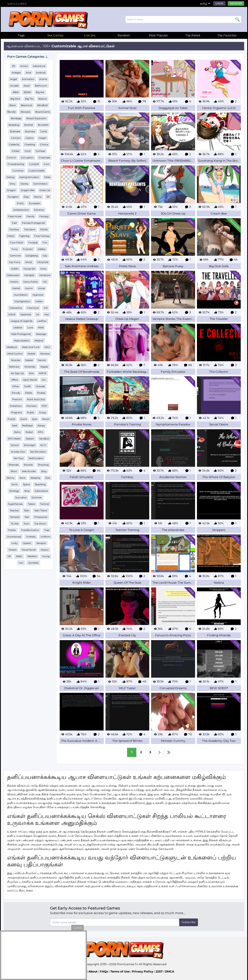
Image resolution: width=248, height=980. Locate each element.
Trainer (12, 530)
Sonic (15, 484)
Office (15, 380)
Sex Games (55, 35)
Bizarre (43, 99)
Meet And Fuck (31, 347)
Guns (43, 269)
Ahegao (16, 73)
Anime (43, 79)
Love (30, 327)
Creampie (44, 158)
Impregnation (22, 301)
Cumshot (18, 171)
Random (124, 35)
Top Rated (193, 35)
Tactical (44, 504)
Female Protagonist (34, 223)
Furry (15, 249)
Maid (41, 327)
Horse (41, 288)
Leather (42, 321)
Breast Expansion (36, 118)
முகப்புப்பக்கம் (17, 3)
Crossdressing (16, 164)
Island (12, 314)
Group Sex (29, 269)
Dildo (47, 177)
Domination (40, 184)
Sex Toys (19, 458)
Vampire (41, 543)
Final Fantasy (42, 236)
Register (236, 3)
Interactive (16, 308)
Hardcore (45, 275)
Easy (26, 197)
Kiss (47, 314)
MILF (47, 347)
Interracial (33, 308)
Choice (44, 144)
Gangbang (32, 256)
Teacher (14, 510)
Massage (41, 334)
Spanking (40, 484)
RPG (41, 432)
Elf (48, 197)
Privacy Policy (143, 971)
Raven (46, 419)
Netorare (14, 367)
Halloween (13, 275)
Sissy (44, 471)
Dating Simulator (29, 177)
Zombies (33, 563)
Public (31, 412)
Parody (16, 393)
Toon (26, 524)
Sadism (30, 439)
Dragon (11, 190)
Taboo (31, 504)
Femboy (14, 229)
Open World (30, 380)
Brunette (43, 125)
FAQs (104, 971)
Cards (44, 131)
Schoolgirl (29, 445)
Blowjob (25, 112)
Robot (29, 432)
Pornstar (32, 406)
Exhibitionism (21, 210)
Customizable (36, 171)
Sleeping (35, 478)
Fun (45, 243)
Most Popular (158, 35)
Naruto (42, 360)
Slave (22, 478)
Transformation (30, 530)
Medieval (12, 347)
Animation (28, 79)
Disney (24, 184)
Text (27, 517)
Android (41, 73)
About (93, 971)
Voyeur (45, 550)
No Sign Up (17, 373)
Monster (45, 354)
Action (24, 66)
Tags (21, 35)
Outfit (27, 386)
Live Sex (90, 35)
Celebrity (14, 144)
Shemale (14, 465)
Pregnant (16, 412)
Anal (28, 73)
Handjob (29, 275)
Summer (37, 497)
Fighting (24, 236)
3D (14, 66)
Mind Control (15, 354)
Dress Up (45, 190)
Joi (38, 314)
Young (46, 556)
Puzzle (11, 419)
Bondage (16, 118)
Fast (14, 223)
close (77, 928)
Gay (45, 256)
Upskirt (27, 543)
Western (32, 556)
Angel (14, 79)
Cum (47, 164)
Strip (27, 491)
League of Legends (22, 321)
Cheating (30, 144)
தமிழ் (204, 3)
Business (30, 131)
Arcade (14, 86)
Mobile (31, 354)
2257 (159, 971)
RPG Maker (14, 439)
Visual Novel (29, 550)
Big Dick (15, 99)
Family (31, 216)
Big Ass (40, 92)
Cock (28, 151)
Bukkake (15, 131)
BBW (16, 92)
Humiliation (21, 295)
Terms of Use (120, 971)
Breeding (14, 125)
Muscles (16, 360)
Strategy (14, 491)
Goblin (15, 269)
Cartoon (16, 138)
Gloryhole (43, 262)
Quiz (35, 419)
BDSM (27, 92)
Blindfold (42, 105)
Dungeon (13, 197)
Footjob (33, 243)
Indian (39, 301)
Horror (29, 288)
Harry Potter (31, 282)
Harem (14, 282)
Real (15, 426)
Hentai (16, 288)
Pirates (41, 393)
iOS (46, 308)
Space (26, 484)
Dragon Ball (28, 190)
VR (9, 556)
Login (219, 3)
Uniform (46, 537)
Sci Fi (43, 445)
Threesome (41, 517)
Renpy (41, 426)
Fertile (44, 229)
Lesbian (18, 327)
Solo (48, 478)
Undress (31, 537)
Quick (24, 419)
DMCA (169, 971)
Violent (13, 550)
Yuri (21, 563)
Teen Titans (41, 510)
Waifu (19, 556)
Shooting (43, 465)
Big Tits (29, 99)
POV (44, 406)
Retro (17, 432)
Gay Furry (15, 262)
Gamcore (15, 256)
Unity (15, 543)
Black (13, 105)
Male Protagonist (21, 334)
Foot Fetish (17, 243)
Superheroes (15, 504)
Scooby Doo (18, 452)
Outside (40, 386)
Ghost (29, 262)
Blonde (11, 112)
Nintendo (30, 367)
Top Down (40, 524)
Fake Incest (15, 216)
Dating (10, 177)
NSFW (43, 373)
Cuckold (34, 164)
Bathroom (41, 86)
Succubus (21, 497)
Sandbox (44, 439)
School (15, 445)
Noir (31, 373)
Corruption (27, 158)
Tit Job (15, 524)
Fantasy (44, 216)
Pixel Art (17, 399)
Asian (27, 86)
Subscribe (189, 922)
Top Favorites (227, 35)
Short (14, 471)
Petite (29, 393)
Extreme (39, 210)
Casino (30, 138)
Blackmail (26, 105)
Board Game (43, 112)
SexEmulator (36, 458)
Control (11, 158)
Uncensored (14, 537)
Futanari (28, 249)
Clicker (16, 151)
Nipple (44, 367)
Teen (27, 510)
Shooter (28, 465)
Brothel (29, 125)
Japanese (26, 314)
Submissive (41, 491)
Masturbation (22, 341)
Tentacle (15, 517)
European (35, 203)
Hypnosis (38, 295)
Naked (29, 360)
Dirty (13, 184)
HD (45, 282)
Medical (39, 341)
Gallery (42, 249)
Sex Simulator (38, 452)
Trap (47, 530)
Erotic (20, 203)
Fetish (11, 236)
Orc (44, 380)
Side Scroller (29, 471)
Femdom (30, 229)
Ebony (38, 197)
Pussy (43, 412)
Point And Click (36, 399)
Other (16, 386)
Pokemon (16, 406)
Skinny (11, 478)
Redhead (27, 426)
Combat (40, 151)
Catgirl (42, 138)
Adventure (39, 66)
